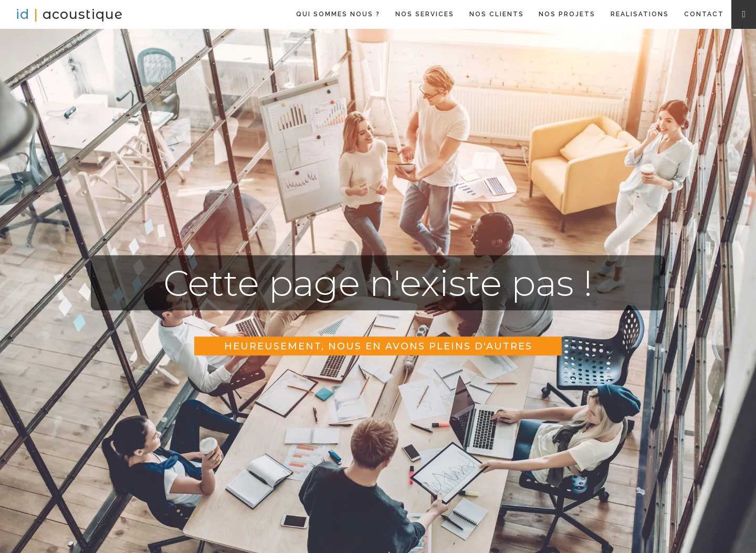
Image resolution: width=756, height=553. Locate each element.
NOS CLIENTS (497, 14)
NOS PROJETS (567, 14)
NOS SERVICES (425, 14)
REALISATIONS (640, 14)
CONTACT (704, 14)
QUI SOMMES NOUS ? (338, 14)
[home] (69, 14)
